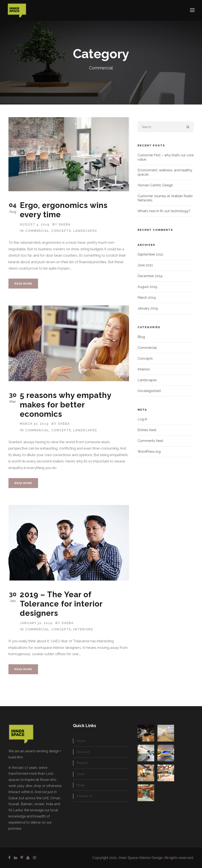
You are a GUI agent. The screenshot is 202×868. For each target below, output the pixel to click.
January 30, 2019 (36, 623)
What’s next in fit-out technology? (164, 211)
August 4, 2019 (35, 224)
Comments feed (150, 441)
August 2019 (147, 287)
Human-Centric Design (155, 185)
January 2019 (148, 308)
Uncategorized (149, 391)
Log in (142, 419)
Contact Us (85, 796)
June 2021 (145, 265)
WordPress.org (149, 452)
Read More (23, 284)
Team (81, 774)
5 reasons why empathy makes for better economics (66, 405)
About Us (83, 752)
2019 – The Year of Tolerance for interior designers (61, 604)
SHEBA (65, 224)
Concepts (61, 231)
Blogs (81, 785)
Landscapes (85, 231)
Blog (141, 337)
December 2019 (150, 276)
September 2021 (150, 254)
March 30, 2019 (34, 424)
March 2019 (147, 298)
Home (81, 741)
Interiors (83, 629)
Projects (83, 763)
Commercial (37, 231)
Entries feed (147, 430)
